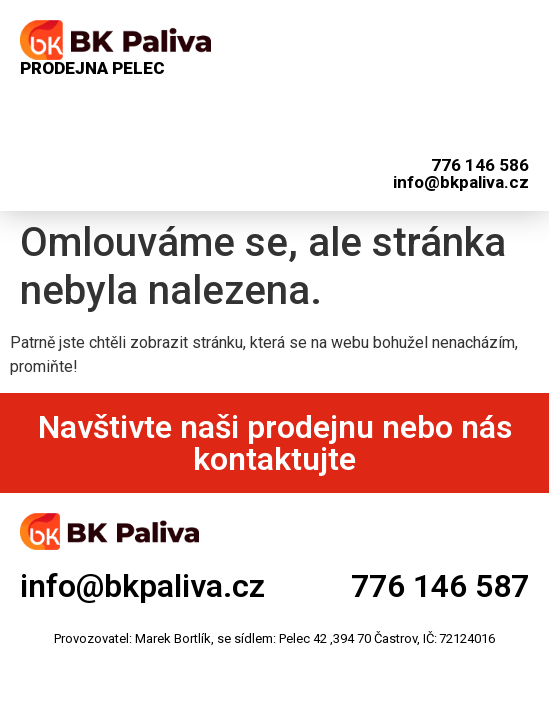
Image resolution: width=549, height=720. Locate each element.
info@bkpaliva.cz (142, 586)
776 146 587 (440, 586)
